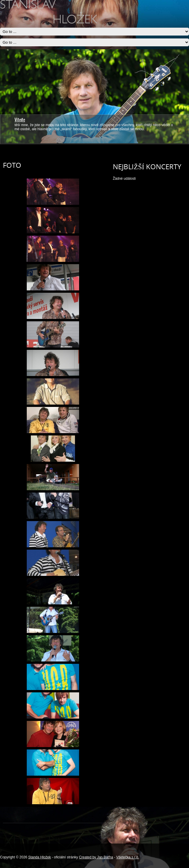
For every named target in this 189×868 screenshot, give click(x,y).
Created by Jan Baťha (96, 857)
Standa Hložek (40, 857)
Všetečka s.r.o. (128, 857)
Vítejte (20, 120)
